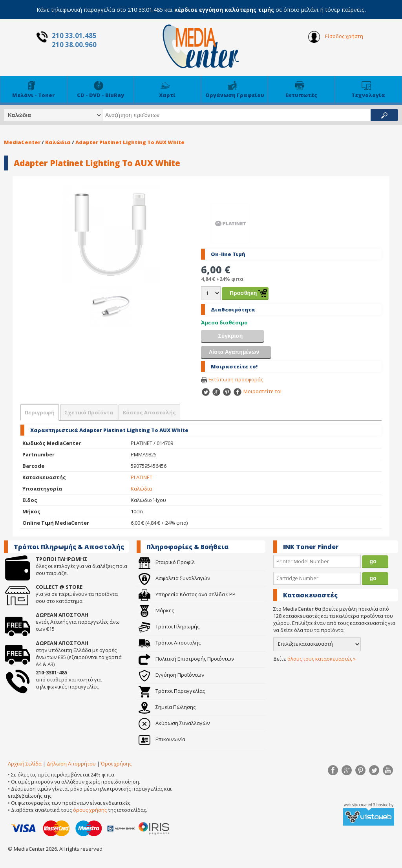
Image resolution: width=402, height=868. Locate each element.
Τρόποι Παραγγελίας (172, 691)
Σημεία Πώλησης (167, 707)
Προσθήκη (243, 293)
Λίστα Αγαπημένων (234, 352)
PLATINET (142, 477)
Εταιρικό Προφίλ (167, 562)
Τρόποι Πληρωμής (169, 626)
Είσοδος (336, 37)
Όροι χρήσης (116, 764)
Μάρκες (156, 610)
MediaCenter (22, 142)
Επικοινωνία (162, 739)
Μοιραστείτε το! (257, 391)
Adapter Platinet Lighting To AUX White (130, 142)
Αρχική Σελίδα (25, 764)
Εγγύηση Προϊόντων (171, 675)
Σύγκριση (231, 336)
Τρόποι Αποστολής (170, 643)
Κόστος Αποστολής (149, 412)
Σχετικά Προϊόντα (89, 412)
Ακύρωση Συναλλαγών (174, 723)
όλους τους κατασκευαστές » (322, 659)
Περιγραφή (40, 412)
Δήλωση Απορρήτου (71, 764)
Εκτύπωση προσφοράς (232, 379)
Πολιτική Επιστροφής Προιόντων (186, 659)
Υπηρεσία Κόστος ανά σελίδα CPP (187, 594)
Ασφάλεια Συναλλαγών (174, 578)
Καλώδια (58, 142)
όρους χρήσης (90, 810)
